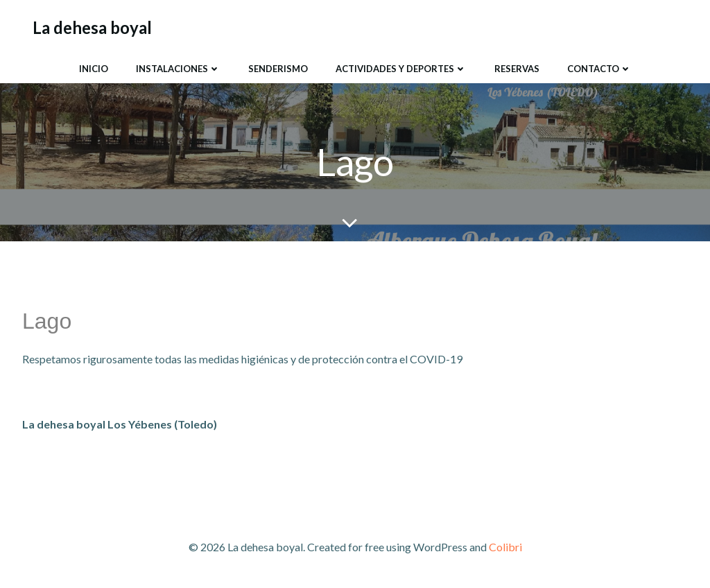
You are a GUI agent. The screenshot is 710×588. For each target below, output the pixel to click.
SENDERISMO (278, 69)
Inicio (94, 69)
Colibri (505, 547)
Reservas (517, 69)
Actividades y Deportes (401, 69)
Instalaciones (178, 69)
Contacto (599, 69)
